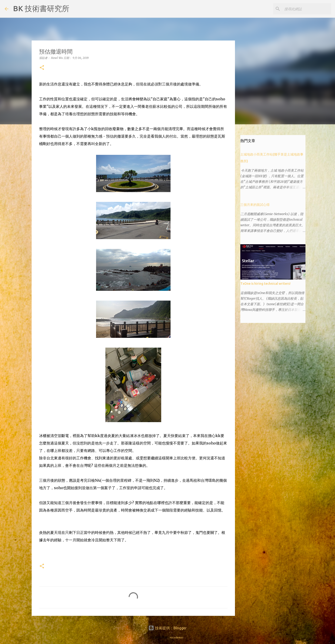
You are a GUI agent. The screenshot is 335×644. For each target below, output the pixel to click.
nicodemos (177, 637)
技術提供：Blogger (167, 628)
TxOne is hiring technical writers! (265, 284)
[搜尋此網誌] (307, 9)
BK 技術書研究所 (41, 8)
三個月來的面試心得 (255, 205)
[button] (42, 68)
